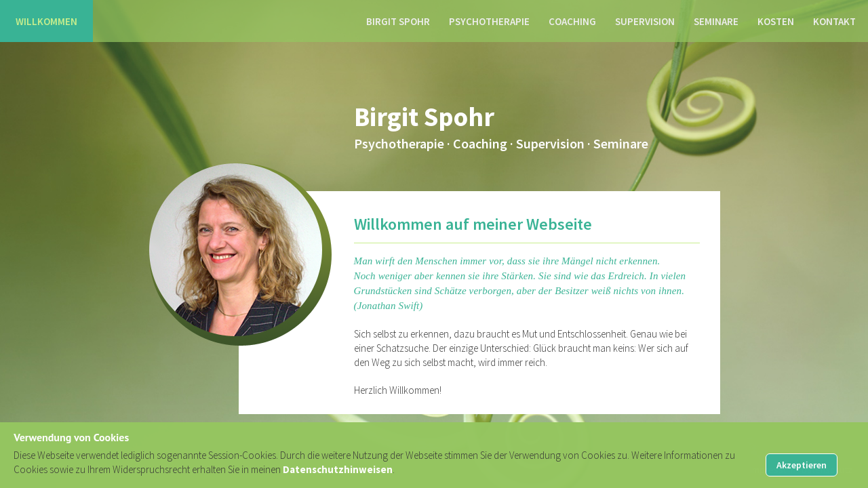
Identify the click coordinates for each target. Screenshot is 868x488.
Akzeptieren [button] (802, 465)
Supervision (645, 21)
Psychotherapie (489, 21)
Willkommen (46, 21)
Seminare (716, 21)
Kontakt (834, 21)
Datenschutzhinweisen (338, 469)
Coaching (572, 21)
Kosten (776, 21)
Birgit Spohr (398, 21)
